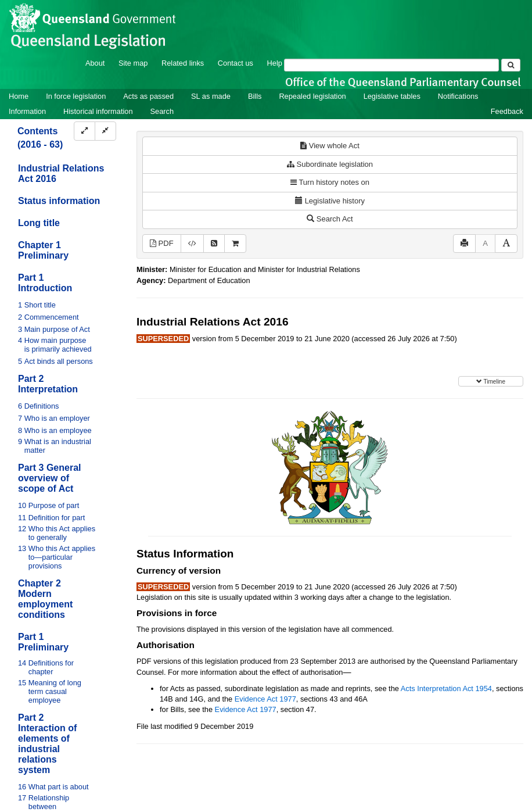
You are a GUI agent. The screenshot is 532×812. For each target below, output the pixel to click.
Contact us (236, 63)
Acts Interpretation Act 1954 (446, 688)
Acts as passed (148, 96)
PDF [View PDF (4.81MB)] (162, 243)
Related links (183, 63)
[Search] (391, 65)
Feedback (507, 111)
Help (275, 63)
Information (27, 111)
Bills (255, 96)
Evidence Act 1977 (265, 699)
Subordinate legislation (330, 164)
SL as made (211, 96)
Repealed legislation (312, 96)
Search (162, 111)
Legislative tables (392, 96)
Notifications (458, 96)
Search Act (330, 219)
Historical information (98, 111)
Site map (133, 63)
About (95, 63)
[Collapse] (105, 131)
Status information (59, 201)
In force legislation (76, 96)
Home (19, 96)
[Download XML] (192, 244)
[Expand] (85, 131)
